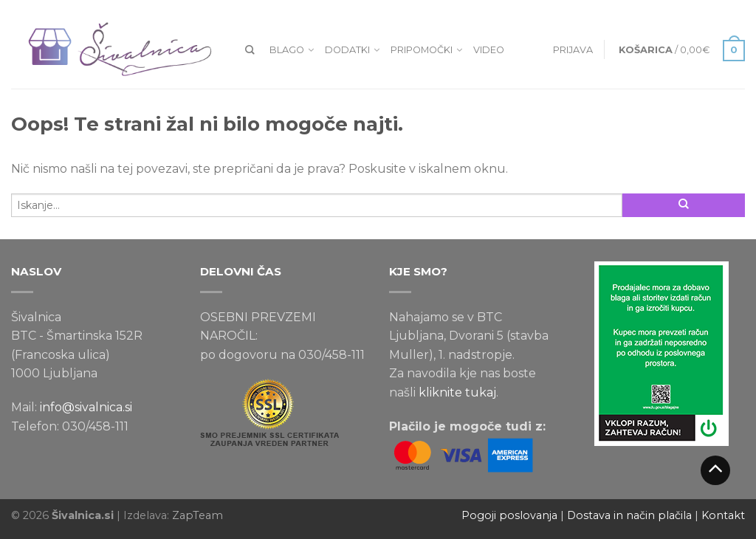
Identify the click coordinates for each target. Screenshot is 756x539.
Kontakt (723, 515)
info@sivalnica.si (86, 407)
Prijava (573, 50)
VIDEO (489, 50)
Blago (287, 50)
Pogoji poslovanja (509, 515)
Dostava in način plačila (629, 515)
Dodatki (347, 50)
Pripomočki (422, 50)
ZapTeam (197, 515)
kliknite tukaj (457, 392)
